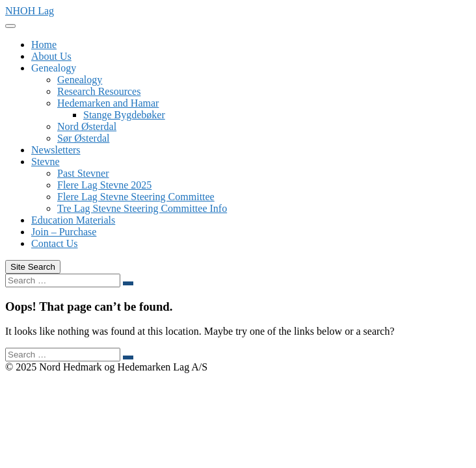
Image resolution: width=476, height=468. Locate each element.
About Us (51, 56)
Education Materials (73, 220)
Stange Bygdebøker (124, 115)
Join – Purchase (64, 232)
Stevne (46, 162)
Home (44, 45)
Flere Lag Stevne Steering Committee (136, 197)
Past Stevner (83, 173)
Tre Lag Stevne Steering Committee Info (142, 208)
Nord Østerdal (87, 126)
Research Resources (99, 91)
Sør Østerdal (83, 138)
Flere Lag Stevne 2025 (104, 185)
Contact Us (55, 243)
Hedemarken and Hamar (108, 103)
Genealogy (54, 68)
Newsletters (56, 150)
